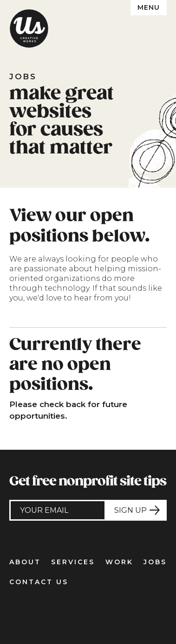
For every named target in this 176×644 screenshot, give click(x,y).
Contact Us (39, 582)
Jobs (155, 562)
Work (119, 562)
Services (73, 562)
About (25, 562)
